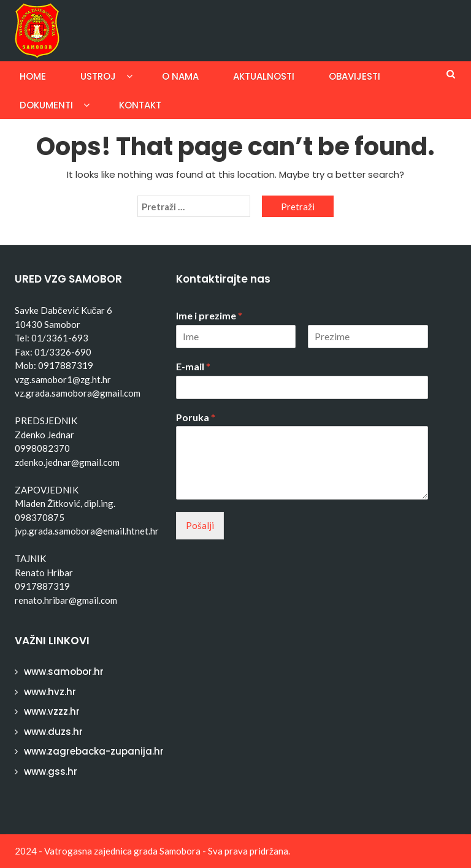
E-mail (193, 366)
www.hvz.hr (50, 692)
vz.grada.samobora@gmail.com (78, 393)
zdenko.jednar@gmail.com (67, 462)
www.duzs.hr (53, 732)
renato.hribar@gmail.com (66, 600)
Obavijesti (354, 76)
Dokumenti (46, 105)
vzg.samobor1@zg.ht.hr (63, 379)
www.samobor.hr (64, 672)
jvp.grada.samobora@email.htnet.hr (87, 531)
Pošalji (200, 525)
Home (33, 76)
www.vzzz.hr (52, 711)
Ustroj (98, 76)
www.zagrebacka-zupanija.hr (94, 751)
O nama (180, 76)
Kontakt (140, 105)
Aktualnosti (264, 76)
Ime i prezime (209, 315)
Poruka (196, 417)
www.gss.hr (51, 771)
